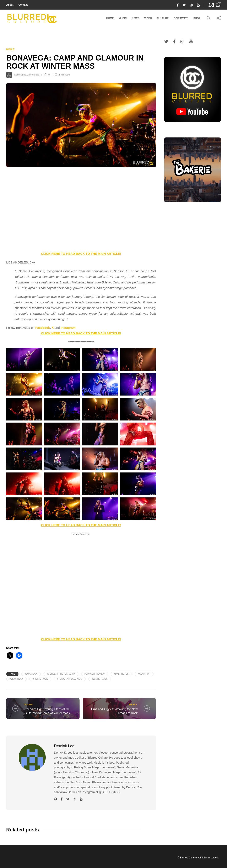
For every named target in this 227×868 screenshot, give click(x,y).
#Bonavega (31, 674)
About (10, 5)
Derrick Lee (20, 75)
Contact (23, 5)
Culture (163, 18)
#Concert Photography (61, 674)
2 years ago (33, 75)
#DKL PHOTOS (121, 674)
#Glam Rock (16, 679)
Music (123, 18)
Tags (12, 674)
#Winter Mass (100, 679)
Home (110, 18)
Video (148, 18)
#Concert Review (95, 674)
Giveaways (181, 18)
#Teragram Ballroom (70, 679)
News (135, 18)
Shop (197, 18)
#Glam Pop (144, 674)
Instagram (68, 328)
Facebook (43, 328)
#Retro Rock (40, 679)
